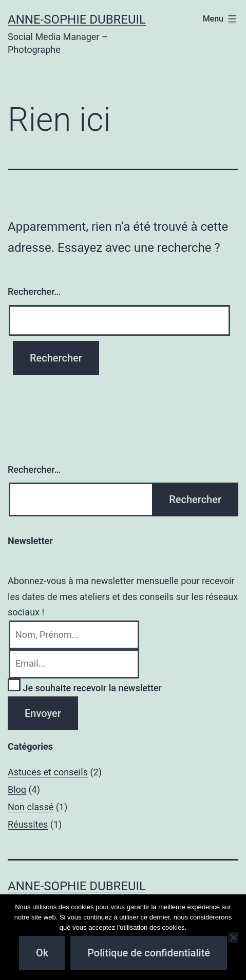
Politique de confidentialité (149, 953)
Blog (17, 789)
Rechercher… (34, 292)
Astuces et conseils (48, 772)
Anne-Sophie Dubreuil (77, 19)
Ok (42, 953)
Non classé (31, 807)
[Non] (233, 937)
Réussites (28, 824)
